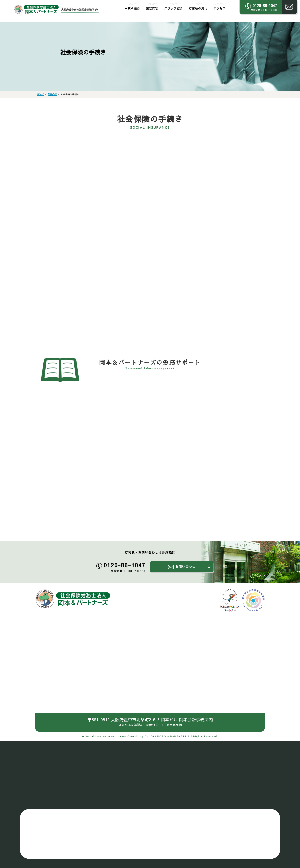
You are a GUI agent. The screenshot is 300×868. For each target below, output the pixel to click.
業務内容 (152, 6)
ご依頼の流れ (198, 6)
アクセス (219, 6)
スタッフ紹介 (174, 6)
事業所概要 (132, 6)
